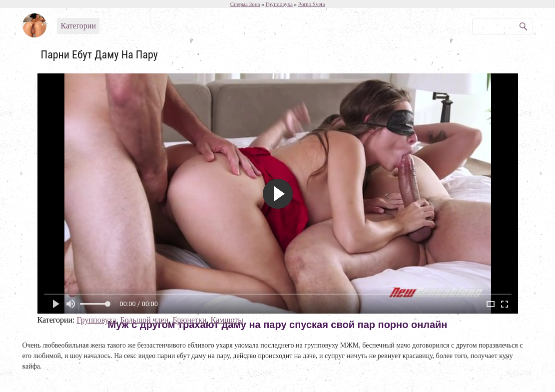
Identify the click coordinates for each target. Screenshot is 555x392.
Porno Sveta (311, 4)
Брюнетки (189, 320)
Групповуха (96, 320)
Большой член (145, 320)
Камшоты (227, 320)
